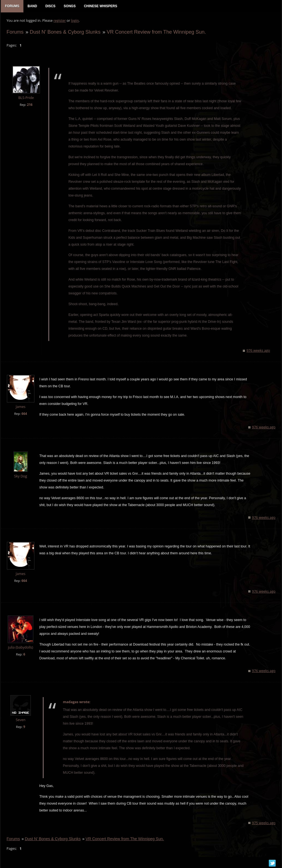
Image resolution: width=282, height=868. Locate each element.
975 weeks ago (264, 823)
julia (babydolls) (20, 648)
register (60, 21)
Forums (15, 32)
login (75, 21)
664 (24, 414)
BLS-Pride (26, 98)
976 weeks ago (258, 351)
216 (29, 105)
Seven (20, 720)
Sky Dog (21, 476)
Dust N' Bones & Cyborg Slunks (65, 32)
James (20, 407)
